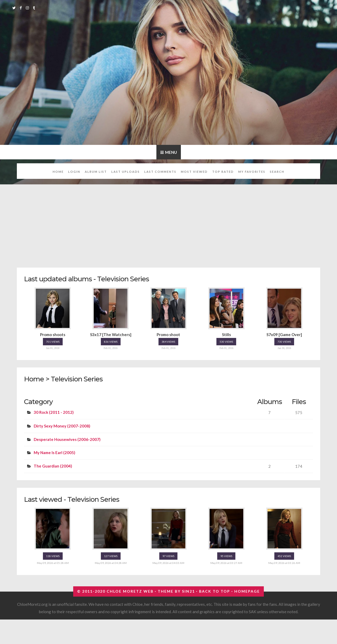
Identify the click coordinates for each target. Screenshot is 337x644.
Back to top (215, 591)
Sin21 (188, 591)
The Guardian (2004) (53, 466)
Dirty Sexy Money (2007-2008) (62, 426)
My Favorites (252, 172)
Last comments (160, 172)
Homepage (247, 591)
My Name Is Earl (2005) (54, 453)
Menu (171, 152)
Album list (96, 172)
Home (58, 172)
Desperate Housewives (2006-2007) (67, 439)
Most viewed (194, 172)
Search (277, 172)
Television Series (77, 379)
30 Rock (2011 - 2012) (54, 412)
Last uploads (126, 172)
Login (74, 172)
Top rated (223, 172)
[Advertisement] (175, 223)
